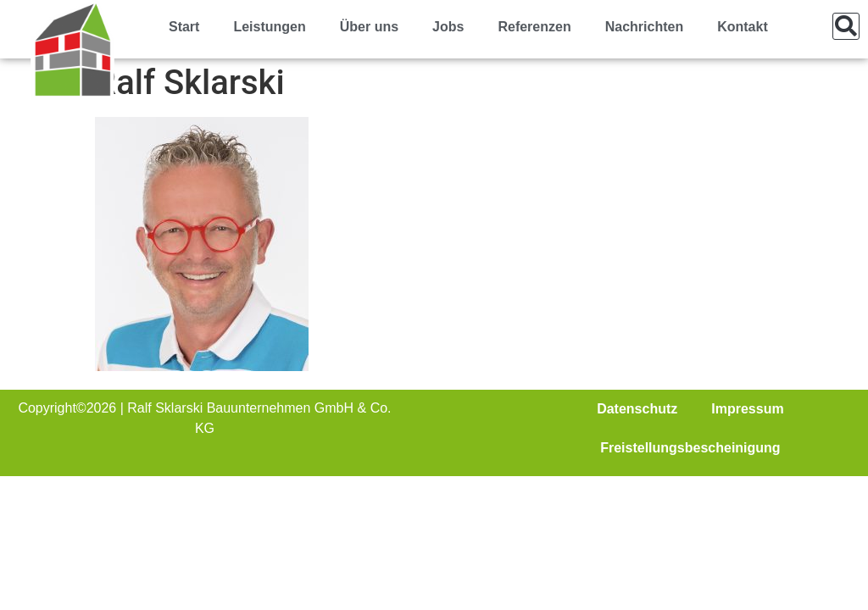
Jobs (448, 27)
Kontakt (743, 27)
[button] (846, 26)
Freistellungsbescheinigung (690, 448)
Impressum (747, 409)
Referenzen (534, 27)
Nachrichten (644, 27)
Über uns (369, 27)
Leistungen (269, 27)
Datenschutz (637, 409)
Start (184, 27)
